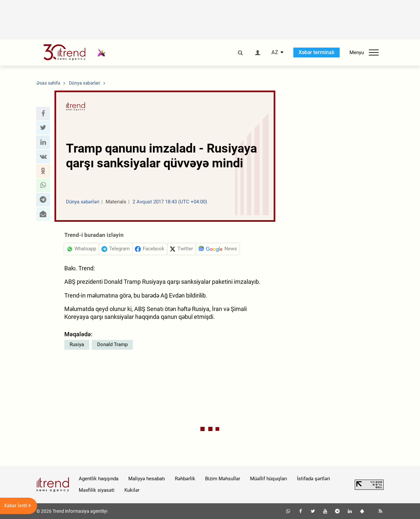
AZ (275, 52)
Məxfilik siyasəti (97, 490)
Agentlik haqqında (99, 479)
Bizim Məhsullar (223, 479)
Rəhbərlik (185, 479)
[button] (43, 114)
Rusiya (77, 344)
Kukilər (132, 490)
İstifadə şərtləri (314, 479)
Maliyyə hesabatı (147, 479)
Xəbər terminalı (316, 52)
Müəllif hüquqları (269, 479)
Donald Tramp (112, 344)
